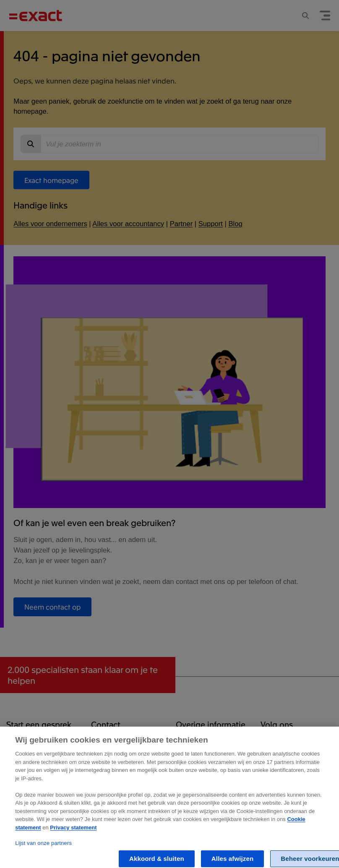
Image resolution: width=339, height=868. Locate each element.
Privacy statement (73, 835)
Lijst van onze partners (43, 850)
